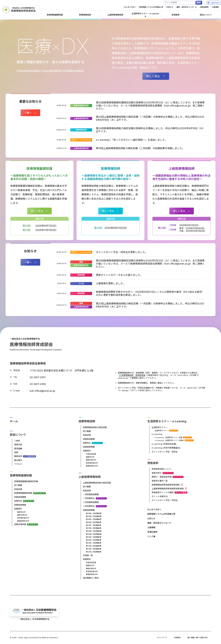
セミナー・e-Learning (81, 140)
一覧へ (28, 113)
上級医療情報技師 (81, 118)
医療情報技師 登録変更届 (133, 375)
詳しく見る (153, 76)
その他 (81, 283)
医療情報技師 (81, 130)
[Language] (215, 3)
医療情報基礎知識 (81, 105)
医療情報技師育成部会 (19, 10)
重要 (81, 262)
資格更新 (81, 275)
